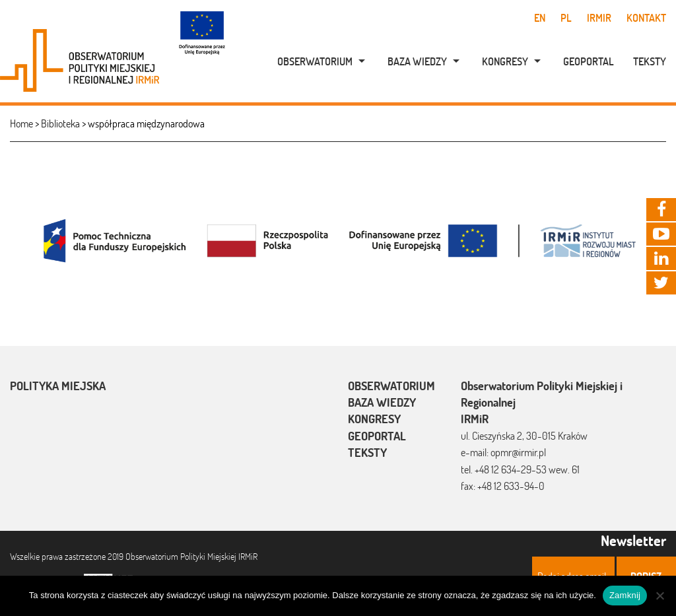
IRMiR (599, 18)
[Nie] (659, 596)
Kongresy (505, 61)
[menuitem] (314, 61)
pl (566, 18)
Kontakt (646, 18)
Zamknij (625, 595)
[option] (338, 240)
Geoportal (589, 61)
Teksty (650, 61)
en (540, 18)
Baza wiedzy (417, 61)
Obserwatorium (315, 61)
